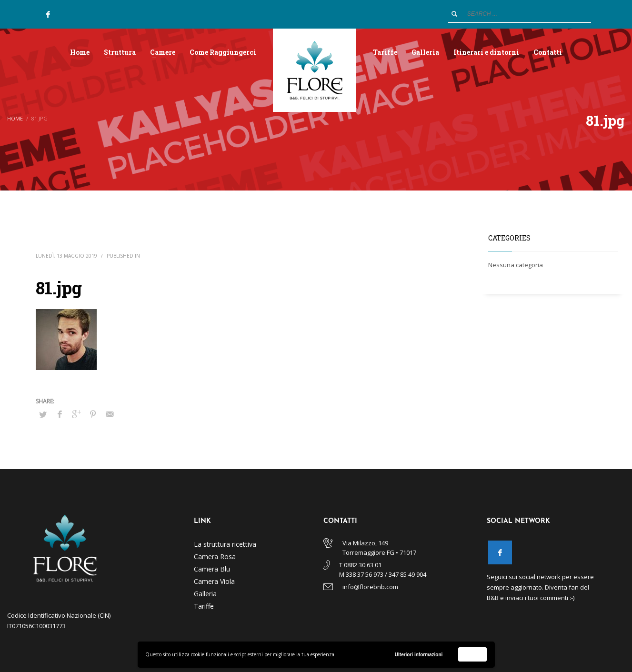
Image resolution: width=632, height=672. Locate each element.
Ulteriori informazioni (419, 655)
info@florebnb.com (370, 587)
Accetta (472, 654)
